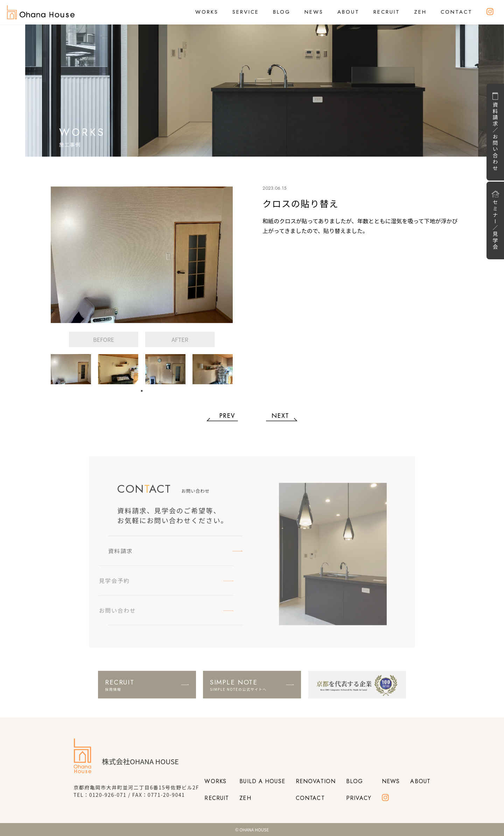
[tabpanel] (71, 369)
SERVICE (246, 12)
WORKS (207, 12)
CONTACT (457, 12)
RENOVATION (316, 781)
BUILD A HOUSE (262, 781)
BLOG (282, 12)
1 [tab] (142, 391)
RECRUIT (387, 12)
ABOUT (348, 12)
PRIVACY (359, 798)
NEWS (314, 12)
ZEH (420, 12)
